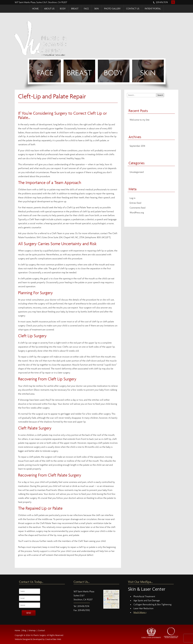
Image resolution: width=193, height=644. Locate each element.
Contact (41, 630)
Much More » (140, 612)
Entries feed (135, 203)
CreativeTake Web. (53, 639)
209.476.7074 (162, 2)
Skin (96, 9)
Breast (75, 9)
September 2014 (137, 146)
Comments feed (138, 208)
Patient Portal (153, 9)
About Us (49, 9)
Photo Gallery (112, 9)
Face (86, 9)
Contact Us (133, 9)
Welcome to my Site (140, 120)
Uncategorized (137, 172)
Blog (24, 630)
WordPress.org (137, 213)
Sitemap (32, 630)
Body (63, 9)
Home (35, 9)
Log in (132, 198)
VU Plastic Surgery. (38, 635)
